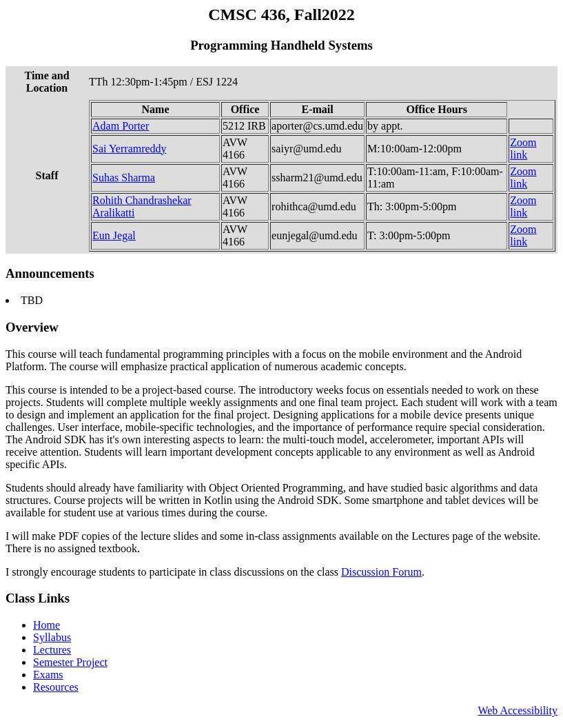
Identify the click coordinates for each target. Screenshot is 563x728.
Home (47, 625)
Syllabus (52, 637)
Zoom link (523, 149)
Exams (48, 675)
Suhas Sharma (124, 178)
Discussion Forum (381, 572)
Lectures (52, 650)
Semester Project (70, 662)
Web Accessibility (518, 710)
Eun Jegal (114, 235)
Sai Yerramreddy (130, 149)
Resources (56, 687)
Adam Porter (121, 126)
